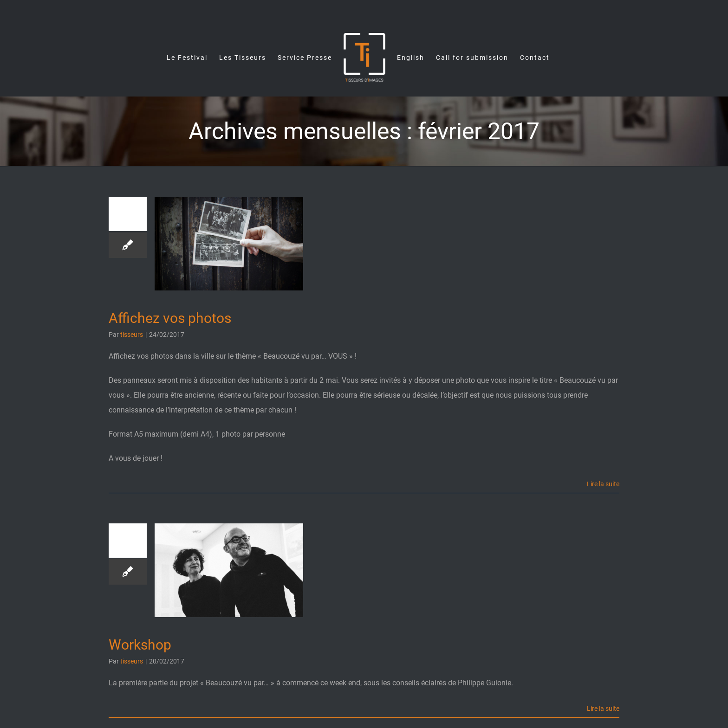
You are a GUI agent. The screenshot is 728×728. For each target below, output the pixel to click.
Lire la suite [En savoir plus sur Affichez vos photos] (603, 484)
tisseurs (132, 335)
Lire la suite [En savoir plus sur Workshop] (603, 709)
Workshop (140, 645)
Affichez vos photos (170, 318)
